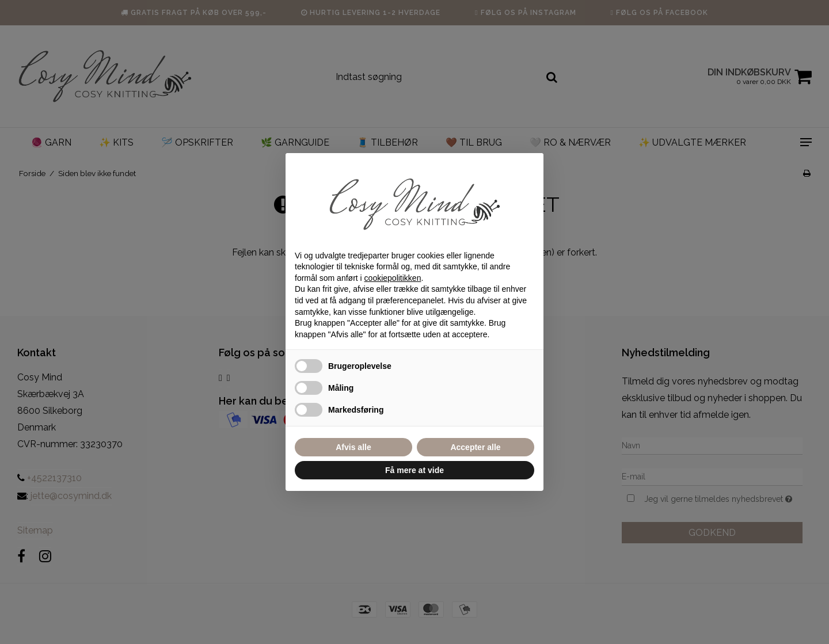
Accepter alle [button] (475, 447)
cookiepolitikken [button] (393, 278)
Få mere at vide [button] (414, 470)
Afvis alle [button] (353, 447)
